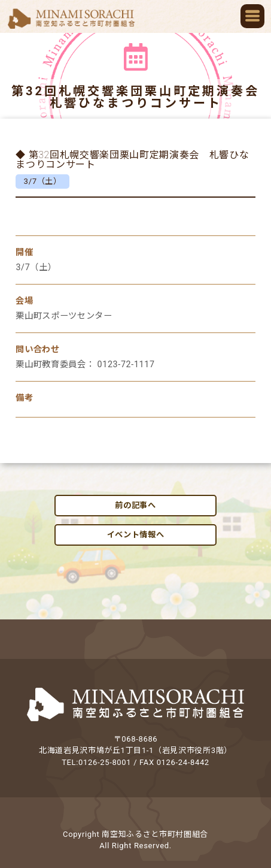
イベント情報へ (136, 535)
